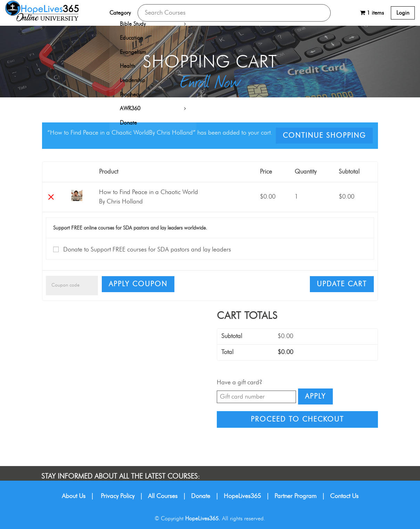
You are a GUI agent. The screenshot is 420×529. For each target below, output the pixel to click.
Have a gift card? (240, 383)
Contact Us (344, 496)
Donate (201, 496)
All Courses (163, 496)
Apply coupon (138, 284)
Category (120, 13)
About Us (74, 496)
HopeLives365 (242, 496)
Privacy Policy (118, 496)
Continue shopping (324, 136)
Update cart (342, 284)
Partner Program (295, 496)
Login (403, 13)
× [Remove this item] (51, 197)
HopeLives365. (203, 519)
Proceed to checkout (297, 419)
